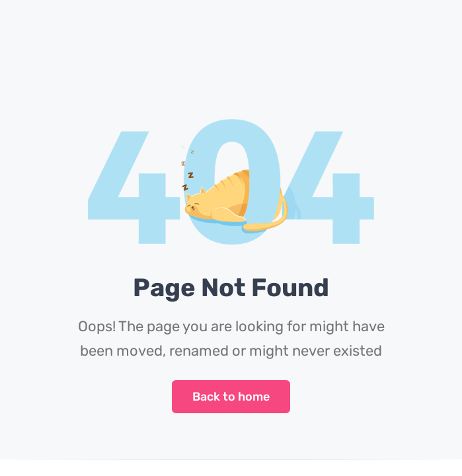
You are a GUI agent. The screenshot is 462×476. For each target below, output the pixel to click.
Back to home (231, 397)
